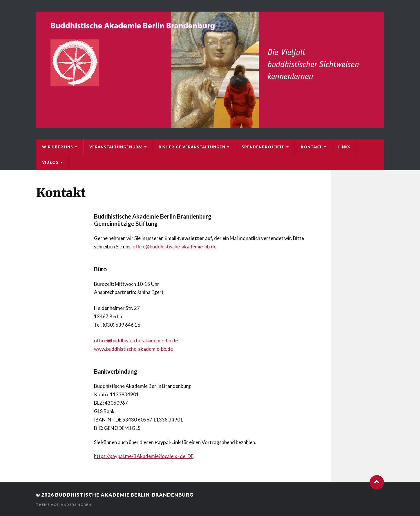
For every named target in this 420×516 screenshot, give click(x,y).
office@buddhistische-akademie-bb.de (174, 247)
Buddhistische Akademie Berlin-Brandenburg (124, 495)
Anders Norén (76, 505)
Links (344, 147)
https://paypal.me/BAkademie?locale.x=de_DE (144, 456)
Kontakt (311, 147)
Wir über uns (58, 147)
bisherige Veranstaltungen (192, 147)
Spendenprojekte (263, 147)
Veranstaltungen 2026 (116, 147)
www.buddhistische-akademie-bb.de (133, 349)
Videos (50, 162)
